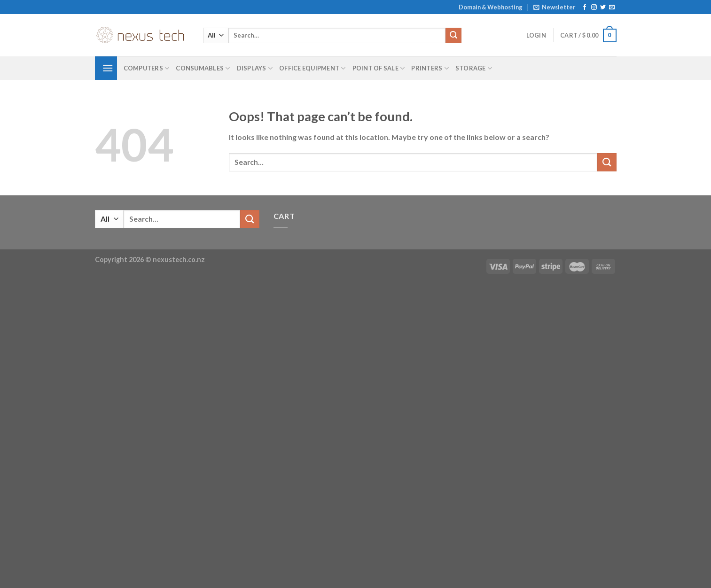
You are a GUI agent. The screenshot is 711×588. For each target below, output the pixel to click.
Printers (430, 68)
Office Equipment (313, 68)
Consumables (203, 68)
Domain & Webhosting (491, 7)
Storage (474, 68)
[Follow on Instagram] (594, 8)
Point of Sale (379, 68)
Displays (255, 68)
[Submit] (453, 36)
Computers (147, 68)
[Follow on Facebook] (585, 8)
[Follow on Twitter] (603, 8)
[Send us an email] (612, 8)
